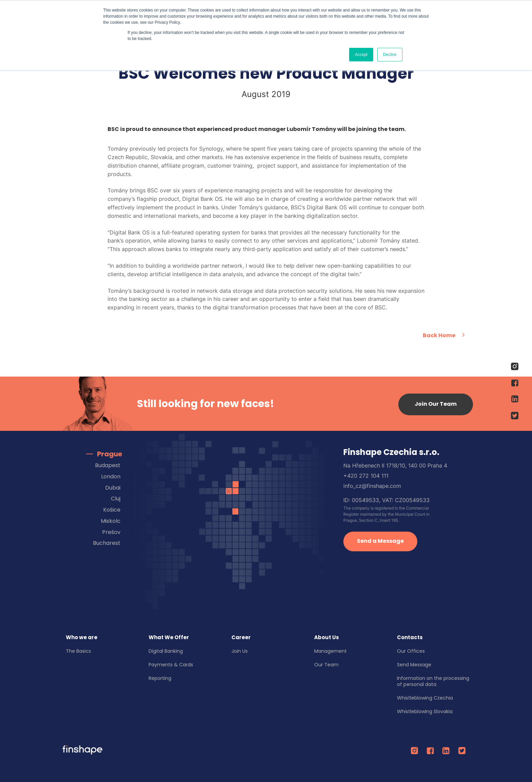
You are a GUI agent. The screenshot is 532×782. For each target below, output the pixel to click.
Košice (112, 510)
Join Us (240, 651)
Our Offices (411, 651)
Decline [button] (390, 55)
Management (330, 651)
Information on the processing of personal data (433, 681)
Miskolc (111, 521)
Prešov (111, 532)
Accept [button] (361, 55)
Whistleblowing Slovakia (425, 711)
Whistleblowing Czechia (425, 698)
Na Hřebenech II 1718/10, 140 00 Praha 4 (395, 465)
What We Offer (169, 637)
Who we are (82, 637)
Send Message (414, 665)
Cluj (116, 499)
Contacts (410, 637)
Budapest (108, 465)
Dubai (113, 488)
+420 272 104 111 (366, 476)
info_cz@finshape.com (372, 486)
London (111, 476)
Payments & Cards (171, 665)
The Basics (78, 651)
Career (241, 637)
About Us (327, 637)
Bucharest (107, 543)
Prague (110, 454)
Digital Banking (166, 651)
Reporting (160, 678)
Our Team (326, 665)
